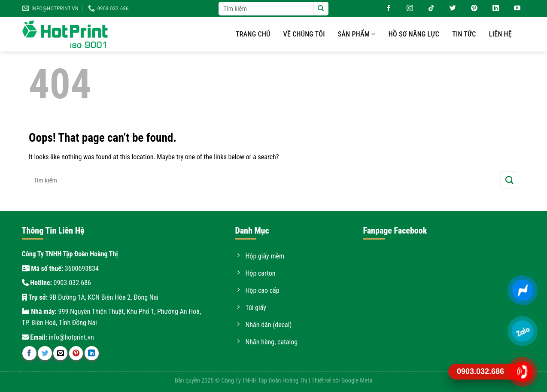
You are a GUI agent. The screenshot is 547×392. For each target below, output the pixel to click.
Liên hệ (500, 34)
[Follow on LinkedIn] (492, 9)
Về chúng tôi (304, 34)
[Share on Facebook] (29, 353)
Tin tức (464, 34)
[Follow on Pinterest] (471, 9)
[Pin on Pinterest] (76, 353)
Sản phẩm (357, 34)
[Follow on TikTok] (428, 9)
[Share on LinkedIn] (92, 353)
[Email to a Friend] (60, 353)
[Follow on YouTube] (514, 9)
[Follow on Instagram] (407, 9)
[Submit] (321, 9)
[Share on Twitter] (45, 353)
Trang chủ (253, 34)
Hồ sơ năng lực (414, 34)
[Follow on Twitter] (450, 9)
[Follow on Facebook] (385, 9)
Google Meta (357, 381)
